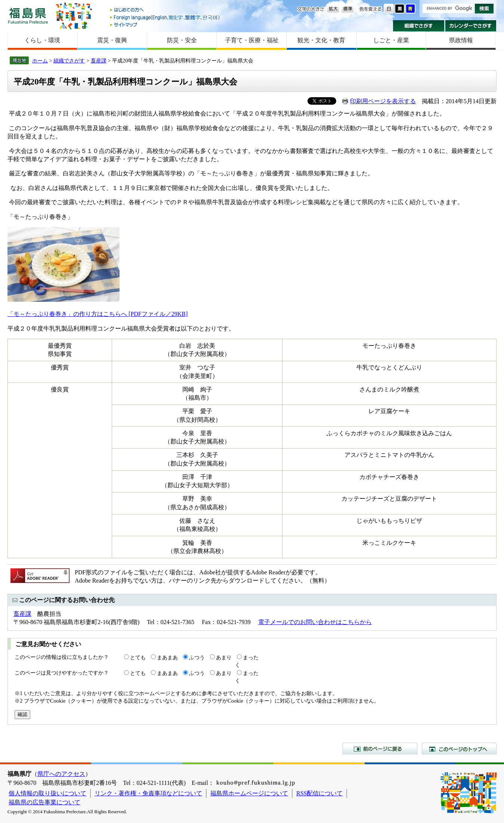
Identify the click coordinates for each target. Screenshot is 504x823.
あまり (224, 657)
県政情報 (461, 40)
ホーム (40, 61)
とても (138, 657)
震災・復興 (112, 40)
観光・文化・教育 (321, 40)
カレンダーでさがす (471, 26)
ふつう (197, 657)
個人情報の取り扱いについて (47, 793)
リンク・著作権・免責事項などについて (148, 793)
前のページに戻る (380, 749)
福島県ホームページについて (249, 793)
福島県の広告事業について (44, 802)
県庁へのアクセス (61, 774)
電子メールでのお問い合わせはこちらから (315, 622)
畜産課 (99, 61)
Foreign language (166, 17)
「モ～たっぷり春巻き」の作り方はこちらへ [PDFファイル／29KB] (98, 314)
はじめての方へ (166, 10)
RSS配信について (319, 793)
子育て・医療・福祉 (252, 40)
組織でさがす (419, 26)
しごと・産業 (391, 40)
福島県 (28, 16)
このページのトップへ (459, 749)
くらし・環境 (42, 40)
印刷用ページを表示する (383, 101)
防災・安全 (182, 40)
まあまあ (167, 657)
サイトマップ (166, 24)
